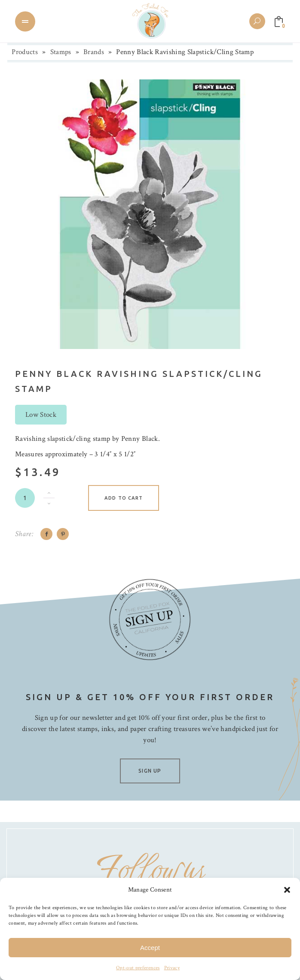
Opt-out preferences (138, 968)
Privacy (172, 968)
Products (25, 52)
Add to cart (124, 498)
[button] (287, 890)
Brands (94, 52)
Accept (150, 948)
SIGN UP (150, 771)
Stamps (61, 52)
